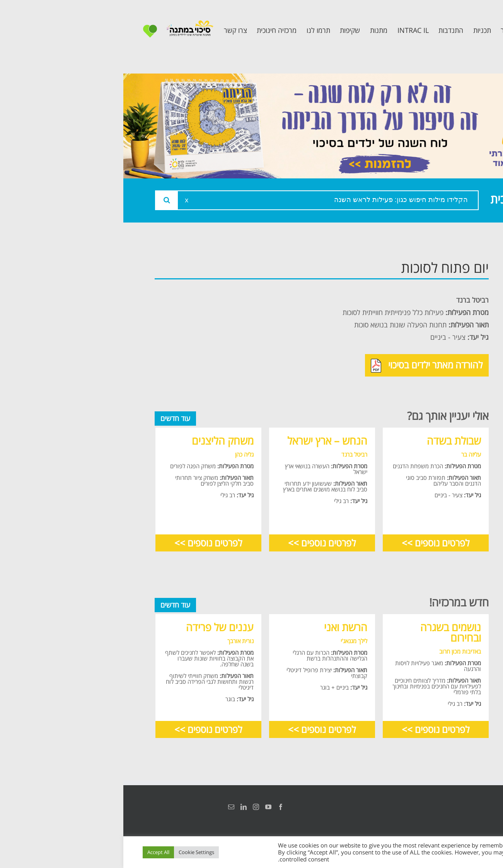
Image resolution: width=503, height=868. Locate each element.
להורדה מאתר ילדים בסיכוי (303, 366)
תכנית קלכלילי (443, 335)
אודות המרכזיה (442, 283)
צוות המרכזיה (444, 300)
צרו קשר (453, 383)
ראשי (458, 266)
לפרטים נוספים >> (312, 543)
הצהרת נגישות (463, 807)
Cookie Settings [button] (73, 852)
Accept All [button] (35, 852)
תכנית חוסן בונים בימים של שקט (438, 359)
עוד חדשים (52, 418)
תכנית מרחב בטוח (436, 318)
